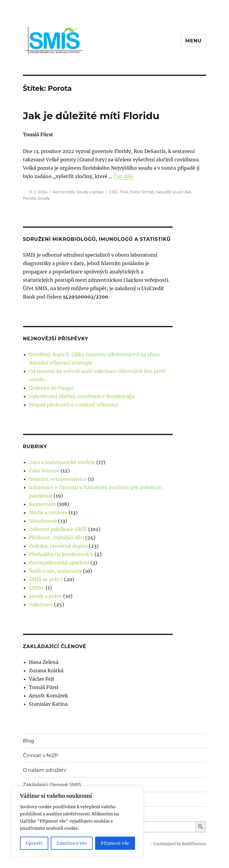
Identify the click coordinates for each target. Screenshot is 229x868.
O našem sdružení (45, 770)
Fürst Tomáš (142, 192)
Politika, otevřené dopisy (58, 546)
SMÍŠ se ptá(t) (46, 579)
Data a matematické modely (62, 462)
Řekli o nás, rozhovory (55, 571)
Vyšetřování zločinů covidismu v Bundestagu (82, 396)
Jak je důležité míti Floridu (91, 116)
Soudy (44, 198)
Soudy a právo (90, 192)
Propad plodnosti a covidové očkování (74, 405)
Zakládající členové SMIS (52, 785)
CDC (113, 192)
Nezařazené (43, 521)
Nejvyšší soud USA (173, 192)
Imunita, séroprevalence (58, 479)
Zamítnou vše (72, 843)
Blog (28, 741)
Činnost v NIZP (41, 756)
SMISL (37, 588)
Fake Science (44, 471)
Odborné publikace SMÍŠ (58, 529)
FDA (124, 192)
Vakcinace (41, 604)
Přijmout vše (115, 843)
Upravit (34, 843)
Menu (194, 41)
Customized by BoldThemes (180, 844)
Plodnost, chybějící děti (57, 538)
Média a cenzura (48, 512)
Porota (29, 198)
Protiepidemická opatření (59, 563)
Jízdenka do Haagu (51, 388)
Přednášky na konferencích (61, 554)
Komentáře (64, 192)
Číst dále (124, 176)
